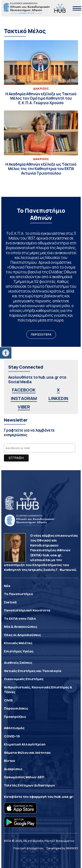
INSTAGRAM (24, 398)
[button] (6, 353)
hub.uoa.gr (64, 797)
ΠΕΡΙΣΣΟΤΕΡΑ (41, 334)
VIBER (24, 407)
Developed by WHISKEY (62, 848)
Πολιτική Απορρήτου (28, 848)
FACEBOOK (24, 390)
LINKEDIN (58, 398)
